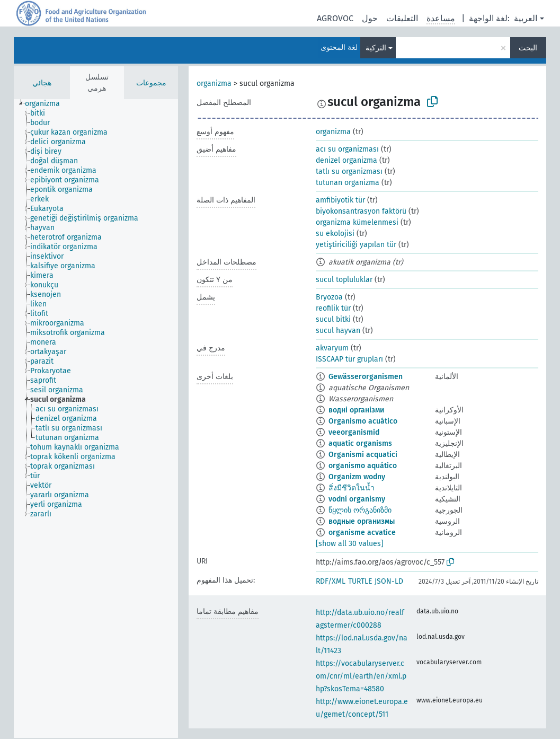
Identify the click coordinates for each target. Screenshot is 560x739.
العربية (526, 18)
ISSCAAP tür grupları (349, 359)
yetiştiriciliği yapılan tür (356, 245)
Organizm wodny (357, 477)
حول (370, 18)
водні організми (356, 410)
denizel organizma (346, 160)
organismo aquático (363, 466)
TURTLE (360, 581)
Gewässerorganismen (366, 377)
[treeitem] (47, 104)
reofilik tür (333, 308)
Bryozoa (329, 297)
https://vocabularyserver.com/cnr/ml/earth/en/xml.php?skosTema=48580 (361, 676)
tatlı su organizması (349, 171)
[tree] (96, 419)
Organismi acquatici (363, 455)
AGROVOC (335, 18)
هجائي (42, 83)
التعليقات (402, 18)
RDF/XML (331, 581)
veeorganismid (354, 432)
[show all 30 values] (350, 544)
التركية (376, 48)
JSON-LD (389, 581)
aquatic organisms (360, 443)
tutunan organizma (348, 183)
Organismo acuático (363, 421)
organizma (214, 83)
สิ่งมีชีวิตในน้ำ (352, 488)
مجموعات (151, 83)
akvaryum (332, 348)
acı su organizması (347, 149)
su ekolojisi (335, 234)
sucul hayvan (338, 331)
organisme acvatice (362, 533)
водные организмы (362, 521)
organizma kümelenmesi (357, 222)
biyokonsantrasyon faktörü (361, 211)
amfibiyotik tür (340, 200)
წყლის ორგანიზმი (360, 510)
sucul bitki (333, 319)
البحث (528, 48)
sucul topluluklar (344, 280)
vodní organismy (357, 499)
